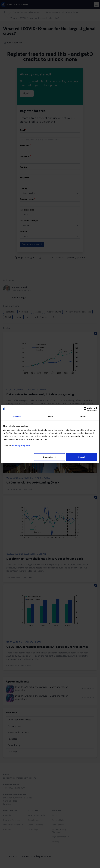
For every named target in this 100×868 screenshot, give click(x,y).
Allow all (81, 457)
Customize (50, 457)
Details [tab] (50, 416)
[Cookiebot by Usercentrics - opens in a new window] (86, 409)
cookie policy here (21, 446)
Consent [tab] (17, 416)
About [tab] (83, 416)
